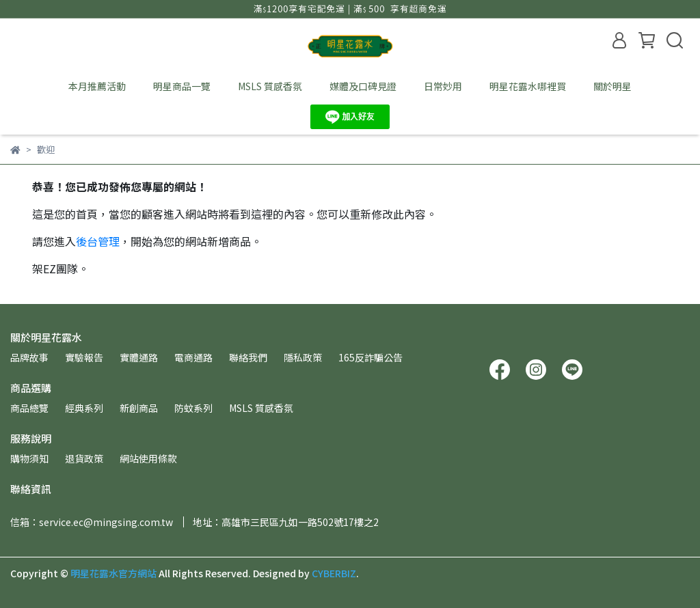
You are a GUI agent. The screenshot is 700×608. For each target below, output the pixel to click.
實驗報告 (84, 357)
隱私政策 (303, 357)
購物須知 (29, 458)
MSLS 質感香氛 (270, 86)
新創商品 (139, 408)
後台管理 (98, 241)
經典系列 (84, 408)
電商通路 (193, 357)
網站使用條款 (148, 458)
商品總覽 (29, 408)
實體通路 (139, 357)
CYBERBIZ (334, 573)
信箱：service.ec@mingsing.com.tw (92, 522)
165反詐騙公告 (371, 357)
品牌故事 (29, 357)
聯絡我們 (248, 357)
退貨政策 (84, 458)
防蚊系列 (193, 408)
